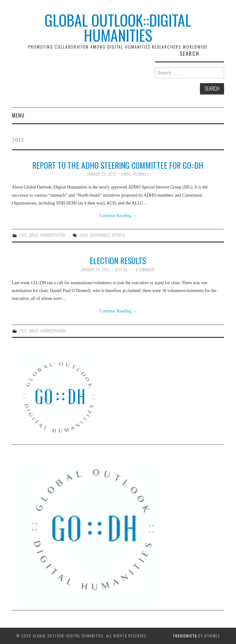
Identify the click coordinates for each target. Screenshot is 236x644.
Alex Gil (121, 270)
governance (100, 235)
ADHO (84, 235)
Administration (53, 235)
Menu (18, 115)
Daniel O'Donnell (135, 174)
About (34, 235)
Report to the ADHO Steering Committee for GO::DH (118, 165)
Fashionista (185, 636)
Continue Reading (118, 216)
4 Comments (145, 270)
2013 (23, 235)
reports (118, 235)
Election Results (118, 260)
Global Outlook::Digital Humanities (118, 27)
